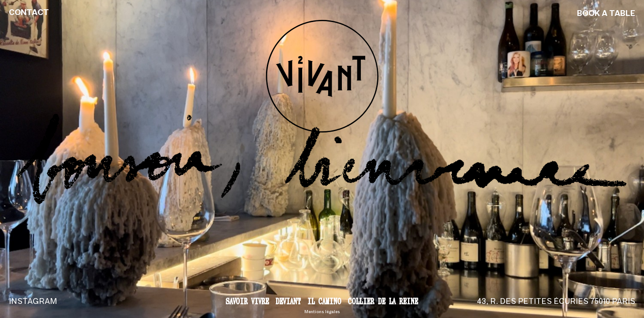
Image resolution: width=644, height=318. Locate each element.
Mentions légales (322, 312)
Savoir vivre (247, 301)
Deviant (288, 301)
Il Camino (324, 301)
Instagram (33, 302)
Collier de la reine (383, 301)
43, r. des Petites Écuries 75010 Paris (556, 302)
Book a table (606, 14)
